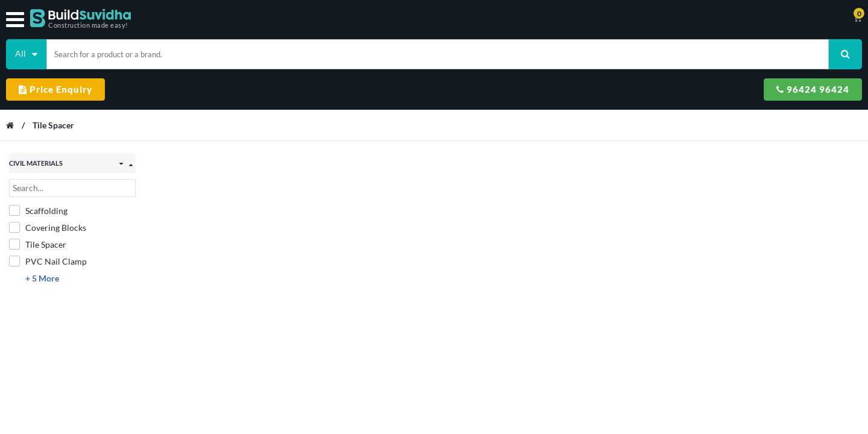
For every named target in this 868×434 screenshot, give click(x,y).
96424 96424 (765, 49)
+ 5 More (42, 229)
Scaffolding (38, 161)
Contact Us (462, 18)
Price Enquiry (654, 49)
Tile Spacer (59, 81)
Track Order (523, 18)
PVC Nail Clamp (48, 212)
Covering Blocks (48, 178)
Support (577, 18)
